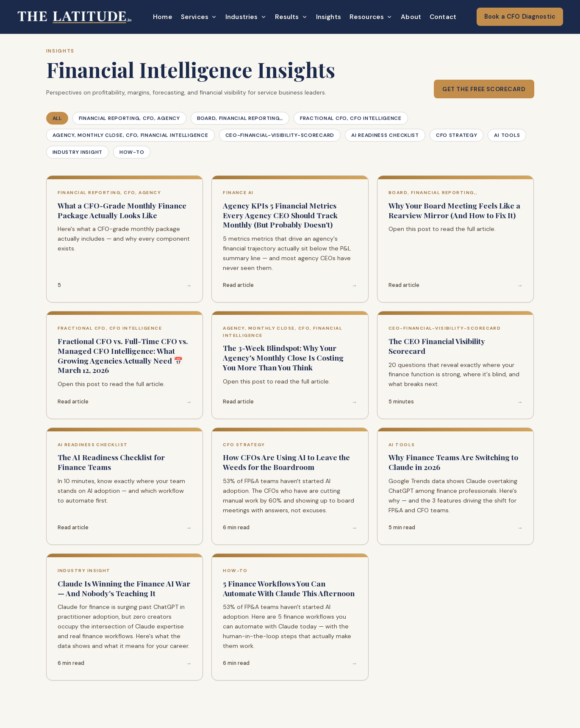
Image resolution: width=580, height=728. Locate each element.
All (57, 118)
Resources (371, 17)
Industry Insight (78, 152)
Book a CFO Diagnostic (520, 17)
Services (199, 17)
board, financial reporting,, (240, 118)
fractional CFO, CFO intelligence (351, 118)
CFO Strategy (457, 135)
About (411, 17)
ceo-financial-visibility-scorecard (280, 135)
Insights (329, 17)
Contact (443, 17)
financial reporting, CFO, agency (129, 118)
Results (291, 17)
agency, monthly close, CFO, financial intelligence (130, 135)
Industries (246, 17)
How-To (132, 152)
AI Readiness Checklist (385, 135)
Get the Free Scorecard (484, 89)
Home (163, 17)
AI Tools (507, 135)
